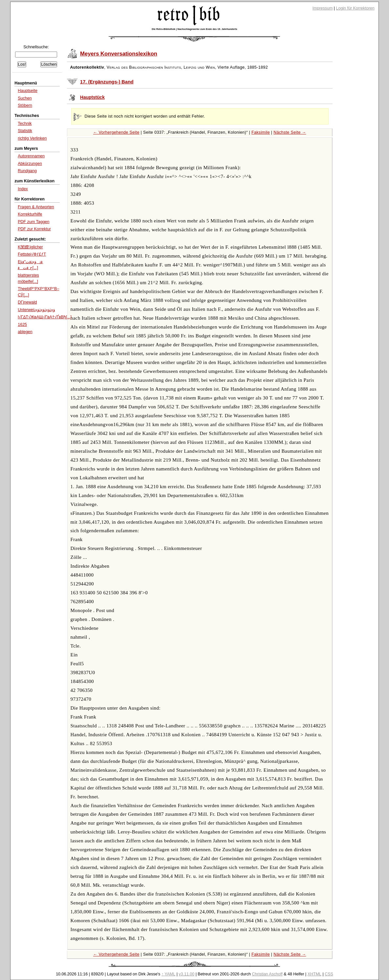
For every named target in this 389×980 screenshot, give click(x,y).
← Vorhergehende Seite (116, 132)
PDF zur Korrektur (34, 229)
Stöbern (25, 105)
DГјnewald (27, 302)
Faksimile (261, 132)
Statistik (25, 131)
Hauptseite (28, 91)
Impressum (323, 8)
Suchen (25, 98)
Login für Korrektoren (355, 8)
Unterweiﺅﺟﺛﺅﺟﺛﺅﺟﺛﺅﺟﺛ (36, 310)
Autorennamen (31, 156)
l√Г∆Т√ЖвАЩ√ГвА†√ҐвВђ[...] (45, 317)
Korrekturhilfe (30, 214)
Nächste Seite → (290, 132)
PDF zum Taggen (33, 222)
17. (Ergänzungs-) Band (107, 82)
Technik (25, 124)
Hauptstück (92, 97)
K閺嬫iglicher (30, 247)
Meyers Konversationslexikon (119, 54)
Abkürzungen (30, 164)
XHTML (314, 974)
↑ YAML (169, 974)
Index (23, 189)
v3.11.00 (186, 974)
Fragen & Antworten (36, 207)
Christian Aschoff (267, 974)
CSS (329, 974)
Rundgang (27, 171)
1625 (22, 325)
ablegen (25, 332)
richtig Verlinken (32, 138)
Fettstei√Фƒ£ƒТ (32, 254)
